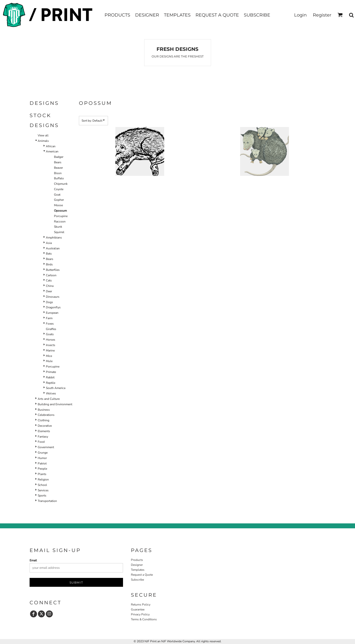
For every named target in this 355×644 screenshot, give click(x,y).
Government (46, 447)
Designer (137, 565)
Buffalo (59, 178)
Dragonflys (53, 307)
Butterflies (53, 270)
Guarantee (138, 609)
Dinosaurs (53, 297)
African (51, 146)
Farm (49, 318)
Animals (43, 141)
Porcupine (61, 216)
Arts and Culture (49, 399)
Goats (50, 334)
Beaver (58, 168)
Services (43, 490)
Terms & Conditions (144, 619)
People (42, 469)
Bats (49, 254)
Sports (42, 496)
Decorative (45, 426)
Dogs (49, 302)
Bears (58, 162)
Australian (53, 248)
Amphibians (54, 238)
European (52, 313)
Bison (58, 173)
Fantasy (43, 437)
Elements (44, 431)
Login (300, 15)
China (50, 286)
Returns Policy (141, 605)
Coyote (59, 189)
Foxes (50, 324)
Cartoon (51, 275)
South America (56, 388)
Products (137, 560)
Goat (57, 195)
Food (41, 442)
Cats (49, 280)
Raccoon (60, 221)
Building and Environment (55, 404)
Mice (49, 356)
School (42, 485)
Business (44, 410)
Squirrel (59, 232)
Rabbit (50, 377)
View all (43, 135)
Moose (58, 205)
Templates (138, 570)
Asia (49, 243)
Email (33, 560)
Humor (42, 458)
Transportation (47, 501)
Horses (51, 340)
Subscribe (137, 580)
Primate (51, 372)
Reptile (51, 383)
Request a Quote (142, 575)
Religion (43, 479)
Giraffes (51, 329)
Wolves (51, 393)
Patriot (42, 463)
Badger (59, 157)
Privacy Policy (140, 614)
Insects (51, 345)
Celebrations (46, 415)
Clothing (44, 420)
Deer (49, 291)
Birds (49, 264)
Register (322, 15)
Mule (49, 361)
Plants (42, 474)
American (52, 151)
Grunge (43, 453)
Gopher (59, 200)
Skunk (58, 227)
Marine (50, 350)
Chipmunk (61, 184)
